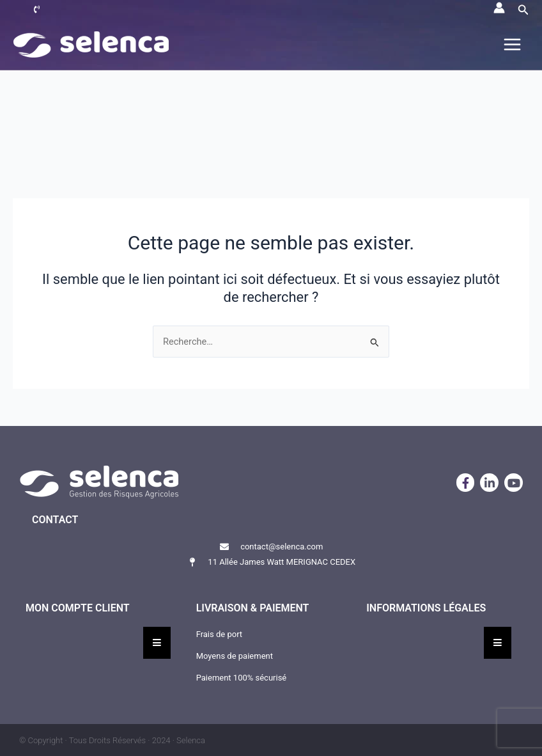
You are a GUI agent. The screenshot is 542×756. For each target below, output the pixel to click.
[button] (523, 10)
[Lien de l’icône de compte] (499, 8)
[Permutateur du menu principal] (512, 44)
